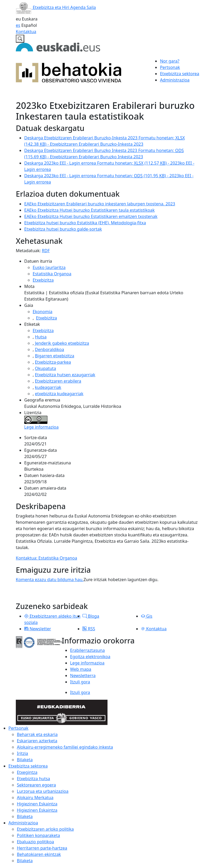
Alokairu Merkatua (35, 798)
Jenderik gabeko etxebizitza (62, 343)
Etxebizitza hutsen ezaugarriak (65, 375)
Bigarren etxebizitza (54, 356)
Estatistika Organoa (52, 274)
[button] (26, 616)
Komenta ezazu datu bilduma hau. (50, 580)
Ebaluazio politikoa (35, 842)
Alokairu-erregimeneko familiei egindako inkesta (65, 747)
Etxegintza (27, 772)
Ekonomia (43, 312)
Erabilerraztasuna (87, 650)
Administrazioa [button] (175, 80)
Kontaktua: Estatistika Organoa (47, 558)
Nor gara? (170, 61)
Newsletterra (83, 676)
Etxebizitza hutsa (33, 779)
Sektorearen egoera (36, 785)
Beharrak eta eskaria (37, 734)
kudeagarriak (48, 387)
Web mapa (81, 669)
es (18, 25)
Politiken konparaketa (38, 835)
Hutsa (41, 337)
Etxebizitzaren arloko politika (45, 829)
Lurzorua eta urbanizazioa (43, 791)
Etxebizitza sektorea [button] (180, 74)
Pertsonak (18, 728)
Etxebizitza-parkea (53, 362)
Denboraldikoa (49, 349)
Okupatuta (45, 368)
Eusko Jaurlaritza (49, 267)
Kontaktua (26, 32)
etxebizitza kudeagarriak (59, 394)
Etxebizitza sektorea (28, 766)
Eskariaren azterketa (37, 741)
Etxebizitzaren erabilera (58, 381)
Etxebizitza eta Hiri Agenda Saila (56, 7)
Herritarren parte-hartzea (42, 848)
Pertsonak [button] (170, 67)
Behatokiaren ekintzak (39, 854)
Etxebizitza (43, 280)
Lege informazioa (41, 427)
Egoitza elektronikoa (90, 657)
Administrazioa (23, 823)
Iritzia (23, 753)
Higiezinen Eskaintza (37, 804)
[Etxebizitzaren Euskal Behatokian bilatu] (20, 39)
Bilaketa (25, 760)
